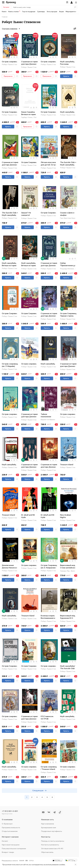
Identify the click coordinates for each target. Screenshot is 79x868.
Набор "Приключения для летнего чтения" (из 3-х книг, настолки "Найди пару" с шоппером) (68, 264)
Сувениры (41, 11)
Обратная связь (47, 852)
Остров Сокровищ (10, 112)
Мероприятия (71, 11)
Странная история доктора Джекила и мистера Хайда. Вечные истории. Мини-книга (29, 63)
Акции (61, 11)
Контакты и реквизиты (50, 845)
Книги (4, 11)
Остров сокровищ (10, 62)
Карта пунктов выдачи (11, 845)
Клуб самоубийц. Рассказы (67, 63)
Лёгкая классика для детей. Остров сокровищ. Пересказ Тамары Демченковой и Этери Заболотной (49, 164)
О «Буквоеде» (7, 824)
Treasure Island (67, 464)
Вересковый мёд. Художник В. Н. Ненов (68, 617)
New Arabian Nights (66, 516)
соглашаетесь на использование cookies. (48, 864)
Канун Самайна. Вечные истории (28, 113)
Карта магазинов (48, 824)
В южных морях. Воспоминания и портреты (48, 617)
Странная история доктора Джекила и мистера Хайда (10, 164)
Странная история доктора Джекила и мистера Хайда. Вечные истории (49, 264)
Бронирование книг (49, 827)
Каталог (6, 7)
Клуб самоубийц (67, 112)
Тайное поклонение (46, 415)
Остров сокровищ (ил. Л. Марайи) (10, 365)
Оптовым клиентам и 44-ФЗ (52, 848)
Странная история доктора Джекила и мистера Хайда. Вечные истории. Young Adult (49, 315)
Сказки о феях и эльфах (67, 214)
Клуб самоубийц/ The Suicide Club (68, 667)
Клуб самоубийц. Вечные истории (9, 264)
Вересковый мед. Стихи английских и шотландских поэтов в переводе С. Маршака (68, 567)
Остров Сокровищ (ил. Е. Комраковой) (49, 566)
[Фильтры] (75, 29)
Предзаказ (8, 76)
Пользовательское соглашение (14, 848)
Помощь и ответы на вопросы (53, 841)
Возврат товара (8, 852)
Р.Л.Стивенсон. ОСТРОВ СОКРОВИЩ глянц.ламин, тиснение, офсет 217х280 (48, 718)
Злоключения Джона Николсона (10, 566)
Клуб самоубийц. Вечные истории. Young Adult (29, 264)
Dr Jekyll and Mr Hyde (28, 516)
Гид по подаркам (29, 11)
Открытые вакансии (10, 831)
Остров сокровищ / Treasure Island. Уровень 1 (49, 768)
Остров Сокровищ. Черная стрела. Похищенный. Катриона (68, 315)
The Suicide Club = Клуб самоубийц (68, 164)
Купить (66, 76)
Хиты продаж (52, 11)
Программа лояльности (11, 827)
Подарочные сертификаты (52, 831)
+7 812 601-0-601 (10, 811)
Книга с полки (14, 11)
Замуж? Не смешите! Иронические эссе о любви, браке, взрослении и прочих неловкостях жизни (29, 214)
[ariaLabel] (76, 865)
